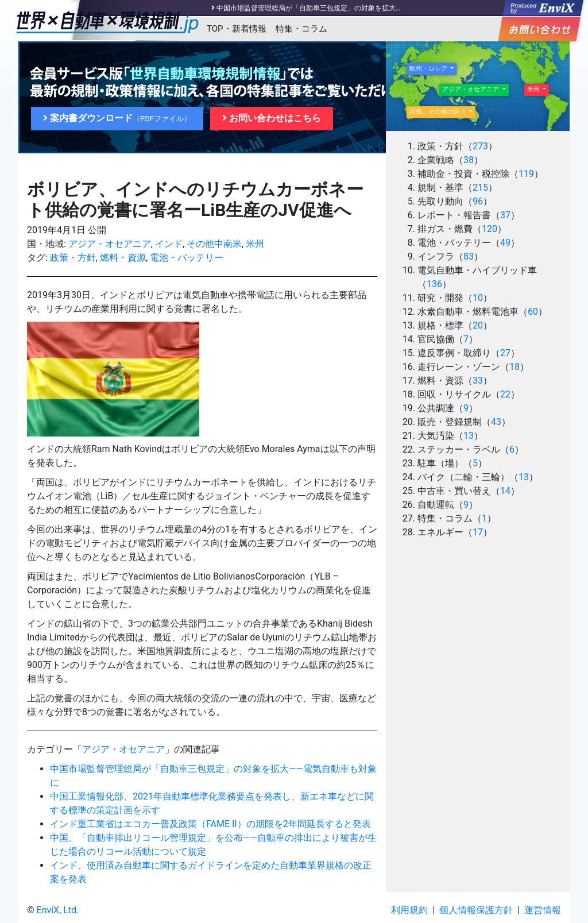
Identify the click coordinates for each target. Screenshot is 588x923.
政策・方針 (73, 258)
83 (469, 256)
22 (505, 394)
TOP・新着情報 (237, 29)
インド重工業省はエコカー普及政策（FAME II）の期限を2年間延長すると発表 (210, 824)
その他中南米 (214, 244)
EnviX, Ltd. (58, 910)
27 (505, 353)
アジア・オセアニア (110, 244)
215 (480, 188)
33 (478, 381)
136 (434, 284)
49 (505, 243)
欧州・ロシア (429, 69)
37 (505, 215)
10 (478, 298)
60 (533, 312)
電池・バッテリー (187, 258)
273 (480, 146)
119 (526, 174)
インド (169, 244)
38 (469, 160)
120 (490, 229)
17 (478, 532)
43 (496, 422)
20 (478, 325)
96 (478, 201)
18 (514, 367)
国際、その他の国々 (439, 112)
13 (469, 436)
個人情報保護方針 (476, 910)
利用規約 (409, 910)
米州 (255, 244)
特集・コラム (301, 29)
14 (505, 491)
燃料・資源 (123, 258)
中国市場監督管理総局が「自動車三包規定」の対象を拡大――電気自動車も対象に (343, 8)
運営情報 (543, 910)
